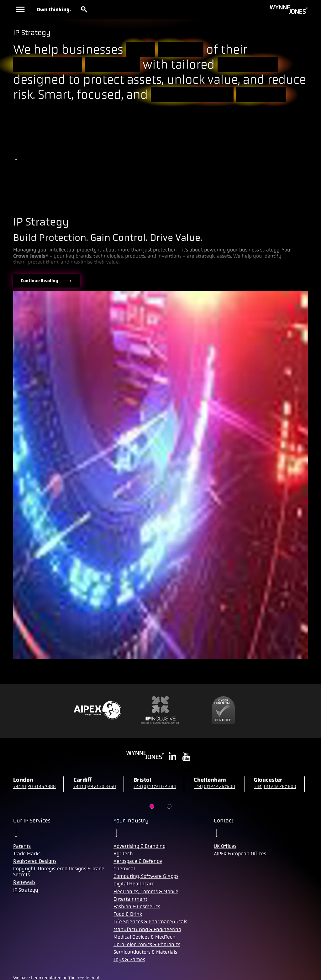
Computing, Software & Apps (146, 876)
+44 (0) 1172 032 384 (155, 786)
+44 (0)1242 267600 (214, 786)
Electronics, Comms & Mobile (146, 892)
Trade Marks (27, 854)
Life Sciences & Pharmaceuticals (150, 922)
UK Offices (225, 846)
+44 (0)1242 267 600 (275, 786)
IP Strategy (26, 890)
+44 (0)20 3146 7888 (34, 786)
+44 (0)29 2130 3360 (95, 786)
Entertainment (130, 899)
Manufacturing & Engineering (147, 929)
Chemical (124, 869)
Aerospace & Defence (138, 861)
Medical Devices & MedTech (145, 937)
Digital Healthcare (134, 884)
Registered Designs (35, 861)
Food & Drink (128, 914)
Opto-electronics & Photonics (147, 944)
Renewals (24, 882)
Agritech (123, 854)
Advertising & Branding (139, 846)
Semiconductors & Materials (145, 952)
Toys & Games (129, 959)
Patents (22, 846)
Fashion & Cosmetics (137, 907)
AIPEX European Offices (240, 854)
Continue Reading (47, 281)
